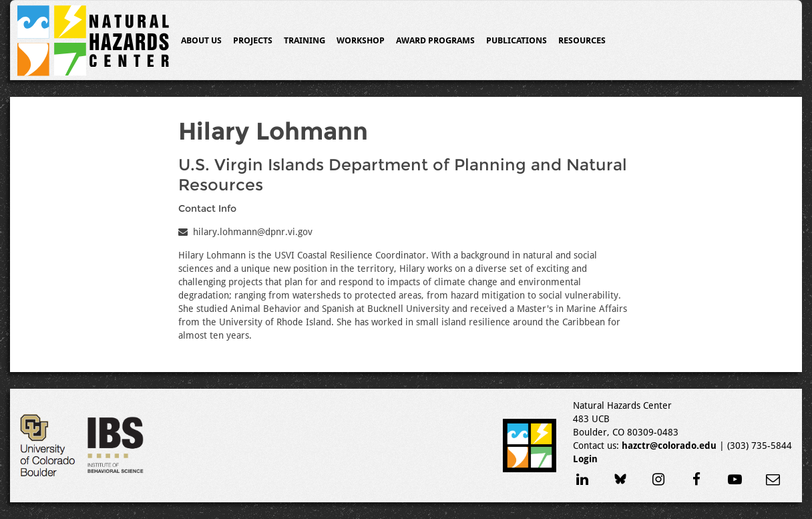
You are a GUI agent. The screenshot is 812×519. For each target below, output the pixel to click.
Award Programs (435, 40)
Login (585, 459)
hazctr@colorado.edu (669, 446)
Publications (517, 40)
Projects (253, 40)
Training (304, 40)
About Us (201, 40)
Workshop (361, 40)
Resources (582, 40)
